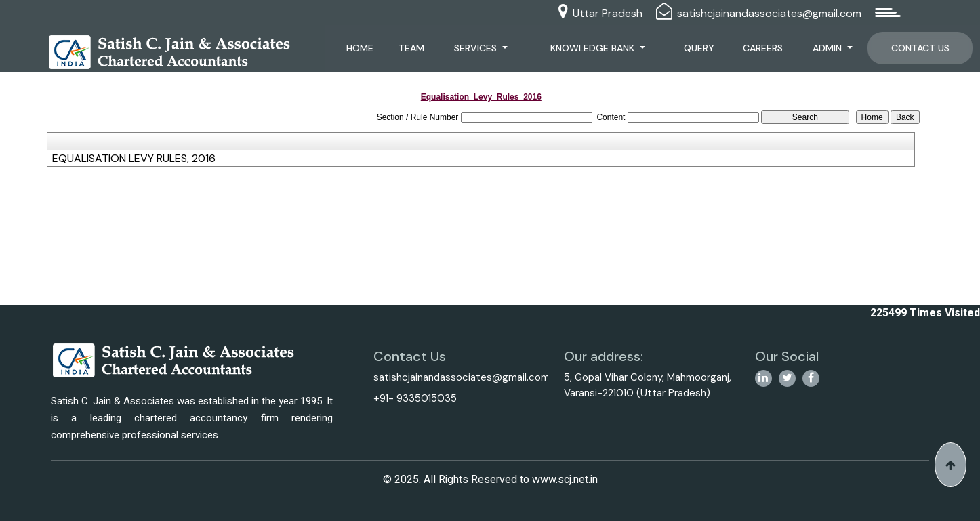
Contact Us (920, 48)
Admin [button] (829, 48)
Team (411, 48)
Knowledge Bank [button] (594, 48)
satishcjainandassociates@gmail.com (769, 13)
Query (699, 48)
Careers (763, 48)
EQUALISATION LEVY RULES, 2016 (134, 159)
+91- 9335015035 (415, 398)
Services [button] (477, 48)
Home (360, 48)
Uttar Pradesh (608, 13)
